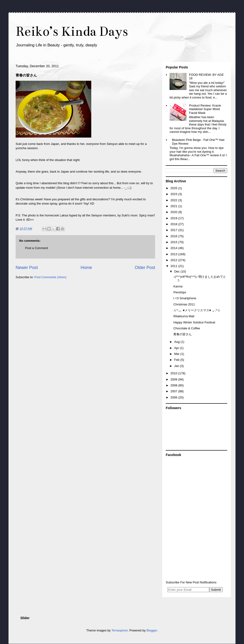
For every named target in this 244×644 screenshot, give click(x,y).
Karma (178, 286)
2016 (174, 236)
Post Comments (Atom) (50, 277)
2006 (174, 397)
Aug (177, 342)
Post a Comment (37, 248)
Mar (177, 354)
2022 (174, 200)
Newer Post (27, 268)
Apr (177, 348)
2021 (174, 206)
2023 (174, 194)
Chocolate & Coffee (187, 328)
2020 (174, 212)
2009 (174, 379)
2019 (174, 218)
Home (86, 268)
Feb (177, 360)
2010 (174, 373)
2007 (174, 391)
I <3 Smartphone (185, 298)
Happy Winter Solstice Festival (194, 322)
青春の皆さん (183, 334)
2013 (174, 254)
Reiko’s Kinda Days (72, 31)
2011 (174, 266)
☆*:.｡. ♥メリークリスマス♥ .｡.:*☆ (197, 310)
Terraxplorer (120, 630)
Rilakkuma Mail (184, 316)
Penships (180, 292)
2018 (174, 224)
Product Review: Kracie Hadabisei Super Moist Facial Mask (205, 109)
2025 (174, 188)
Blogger (152, 630)
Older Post (145, 268)
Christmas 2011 (184, 304)
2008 (174, 385)
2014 (174, 248)
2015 (174, 242)
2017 (174, 230)
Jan (177, 366)
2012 (174, 260)
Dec (177, 271)
